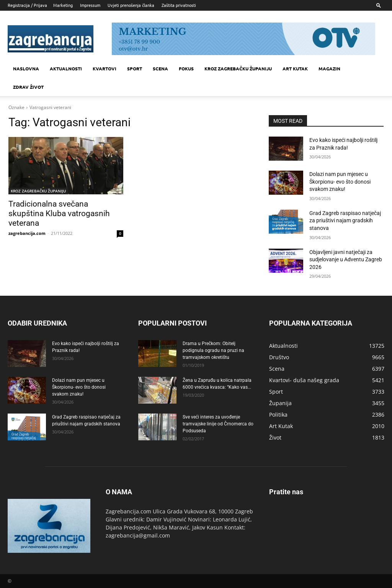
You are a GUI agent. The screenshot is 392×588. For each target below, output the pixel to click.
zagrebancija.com (27, 233)
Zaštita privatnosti (179, 5)
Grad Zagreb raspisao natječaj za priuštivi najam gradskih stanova (345, 221)
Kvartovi (105, 68)
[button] (379, 5)
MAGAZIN (329, 68)
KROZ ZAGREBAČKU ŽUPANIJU (238, 68)
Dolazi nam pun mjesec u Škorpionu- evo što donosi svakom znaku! (340, 182)
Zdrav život (28, 87)
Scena (160, 68)
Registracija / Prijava (27, 5)
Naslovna (26, 68)
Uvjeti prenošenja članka (131, 5)
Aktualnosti (66, 68)
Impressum (90, 5)
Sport (135, 68)
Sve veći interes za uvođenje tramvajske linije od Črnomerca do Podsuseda (218, 424)
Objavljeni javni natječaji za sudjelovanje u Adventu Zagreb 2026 (346, 260)
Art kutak (295, 68)
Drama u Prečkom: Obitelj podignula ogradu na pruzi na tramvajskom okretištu (213, 350)
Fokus (186, 68)
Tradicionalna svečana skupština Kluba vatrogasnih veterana (59, 213)
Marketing (63, 5)
